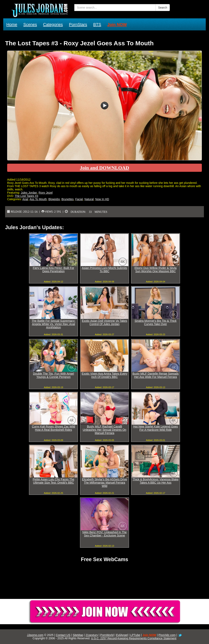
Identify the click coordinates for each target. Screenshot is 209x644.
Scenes (30, 24)
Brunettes (68, 199)
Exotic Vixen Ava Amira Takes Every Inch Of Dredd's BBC (104, 375)
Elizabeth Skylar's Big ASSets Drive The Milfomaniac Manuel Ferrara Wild (105, 483)
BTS (97, 24)
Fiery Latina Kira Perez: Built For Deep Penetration (53, 270)
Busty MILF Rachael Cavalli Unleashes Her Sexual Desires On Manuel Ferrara (104, 430)
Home (12, 24)
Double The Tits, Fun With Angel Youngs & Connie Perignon (54, 375)
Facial (79, 199)
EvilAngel (122, 635)
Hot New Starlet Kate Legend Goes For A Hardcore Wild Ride (156, 428)
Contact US (63, 635)
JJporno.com (35, 635)
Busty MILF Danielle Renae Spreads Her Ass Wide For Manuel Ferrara (156, 375)
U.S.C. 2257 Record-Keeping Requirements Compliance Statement (134, 638)
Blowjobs (54, 199)
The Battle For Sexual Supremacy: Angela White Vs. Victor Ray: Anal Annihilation (53, 324)
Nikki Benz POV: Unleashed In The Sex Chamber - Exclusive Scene (104, 534)
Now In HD (102, 199)
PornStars (78, 24)
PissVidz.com (167, 635)
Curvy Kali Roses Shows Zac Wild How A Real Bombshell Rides (53, 428)
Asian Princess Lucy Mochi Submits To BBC (104, 270)
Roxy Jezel (46, 193)
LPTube (135, 635)
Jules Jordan (29, 193)
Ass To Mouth (38, 199)
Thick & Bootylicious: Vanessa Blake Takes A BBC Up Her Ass (155, 481)
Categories (53, 24)
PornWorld (107, 635)
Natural (89, 199)
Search (163, 8)
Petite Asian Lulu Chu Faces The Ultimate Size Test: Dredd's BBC (53, 481)
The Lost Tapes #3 (26, 196)
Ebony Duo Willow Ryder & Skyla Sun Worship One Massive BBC (156, 270)
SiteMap (78, 635)
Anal (25, 199)
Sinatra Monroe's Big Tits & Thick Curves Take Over (156, 322)
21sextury (92, 635)
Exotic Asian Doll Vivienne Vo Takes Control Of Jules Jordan (104, 322)
